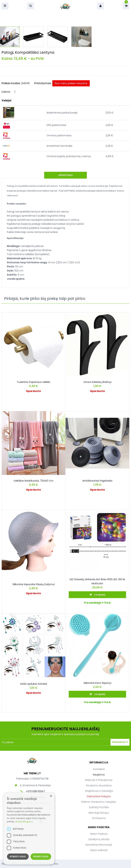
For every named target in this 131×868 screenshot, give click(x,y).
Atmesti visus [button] (18, 856)
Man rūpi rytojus (99, 813)
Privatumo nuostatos (99, 786)
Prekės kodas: (11, 83)
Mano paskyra (99, 834)
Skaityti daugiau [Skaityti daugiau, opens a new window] (23, 822)
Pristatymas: (43, 83)
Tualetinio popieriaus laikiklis (33, 382)
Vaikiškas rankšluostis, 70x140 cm (33, 481)
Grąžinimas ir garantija (99, 791)
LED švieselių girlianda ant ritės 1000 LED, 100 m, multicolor (97, 581)
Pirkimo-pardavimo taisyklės (99, 802)
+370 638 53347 (35, 791)
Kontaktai (99, 769)
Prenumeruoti (120, 742)
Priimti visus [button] (41, 856)
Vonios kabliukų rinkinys (97, 382)
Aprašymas (65, 175)
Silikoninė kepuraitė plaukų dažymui (34, 584)
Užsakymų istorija (99, 839)
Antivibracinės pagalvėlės (97, 481)
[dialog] (29, 829)
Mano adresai (99, 850)
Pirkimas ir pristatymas (99, 780)
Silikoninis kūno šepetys (97, 683)
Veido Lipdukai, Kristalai (33, 684)
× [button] (51, 796)
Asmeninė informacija (99, 845)
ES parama (99, 818)
